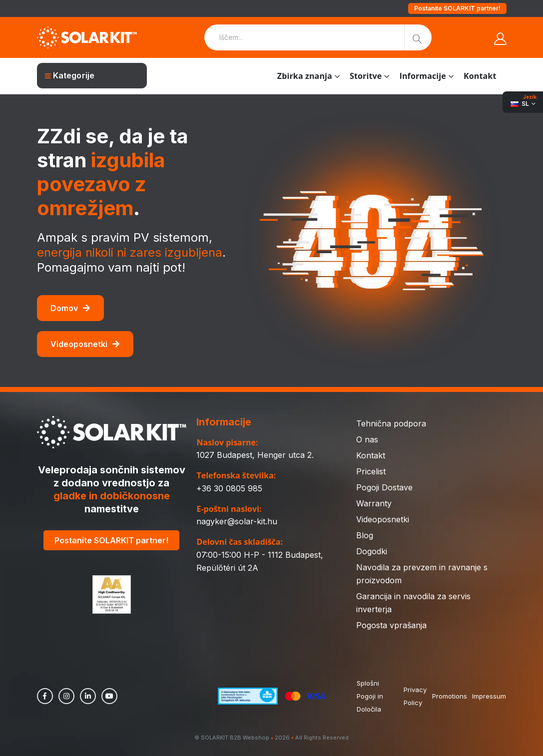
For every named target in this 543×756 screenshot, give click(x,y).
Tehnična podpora (391, 423)
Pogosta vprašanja (391, 625)
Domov (70, 308)
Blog (365, 535)
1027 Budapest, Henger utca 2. (255, 455)
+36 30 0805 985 (229, 488)
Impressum (489, 696)
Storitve (366, 76)
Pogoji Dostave (384, 487)
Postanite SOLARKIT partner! (457, 8)
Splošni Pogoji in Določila (370, 696)
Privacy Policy (415, 696)
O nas (367, 439)
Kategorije (70, 75)
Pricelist (371, 471)
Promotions (450, 696)
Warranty (374, 503)
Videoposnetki (85, 344)
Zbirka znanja (305, 76)
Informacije (422, 76)
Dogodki (372, 551)
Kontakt (480, 76)
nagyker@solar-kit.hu (237, 521)
